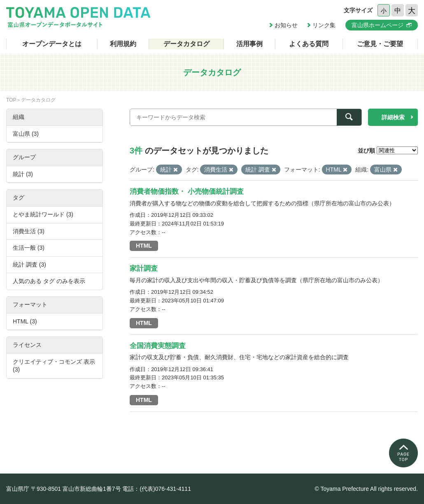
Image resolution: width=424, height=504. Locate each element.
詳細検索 (393, 117)
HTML (144, 246)
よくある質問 (309, 44)
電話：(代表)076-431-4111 (157, 489)
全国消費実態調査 (158, 346)
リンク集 (324, 25)
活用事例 (249, 44)
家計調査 (144, 268)
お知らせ (286, 25)
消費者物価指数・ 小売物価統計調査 (187, 192)
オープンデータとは (52, 44)
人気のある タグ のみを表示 (49, 281)
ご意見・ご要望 (380, 44)
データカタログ (186, 44)
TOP (11, 100)
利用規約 (123, 44)
